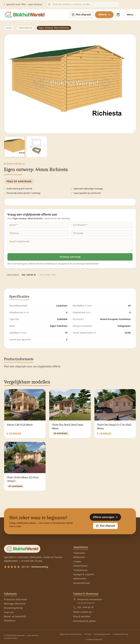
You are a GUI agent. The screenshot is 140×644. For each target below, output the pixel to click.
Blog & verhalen (82, 616)
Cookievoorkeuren (94, 639)
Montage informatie (15, 604)
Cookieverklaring (120, 634)
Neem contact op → (84, 612)
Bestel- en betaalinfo (15, 616)
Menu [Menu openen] (130, 15)
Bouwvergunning (13, 608)
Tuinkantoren (80, 570)
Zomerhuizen (80, 566)
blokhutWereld (25, 28)
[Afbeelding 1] (14, 147)
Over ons (9, 612)
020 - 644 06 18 (29, 275)
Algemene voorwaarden (71, 634)
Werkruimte (80, 579)
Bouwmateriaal (81, 583)
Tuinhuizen (79, 553)
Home (9, 28)
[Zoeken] (83, 4)
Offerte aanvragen (105, 517)
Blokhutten (79, 557)
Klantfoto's (10, 621)
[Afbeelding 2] (37, 147)
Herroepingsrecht (102, 634)
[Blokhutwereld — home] (24, 15)
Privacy (88, 634)
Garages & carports (84, 574)
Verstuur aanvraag (70, 257)
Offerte (104, 15)
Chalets (77, 562)
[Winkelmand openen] (118, 15)
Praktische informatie (15, 599)
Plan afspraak (81, 15)
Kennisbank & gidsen (85, 621)
